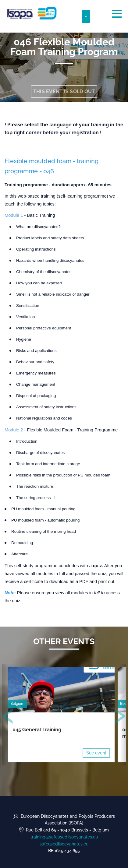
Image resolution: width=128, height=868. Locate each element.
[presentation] (8, 717)
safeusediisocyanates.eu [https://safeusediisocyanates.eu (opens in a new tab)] (64, 844)
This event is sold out (64, 91)
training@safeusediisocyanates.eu (64, 837)
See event (96, 753)
